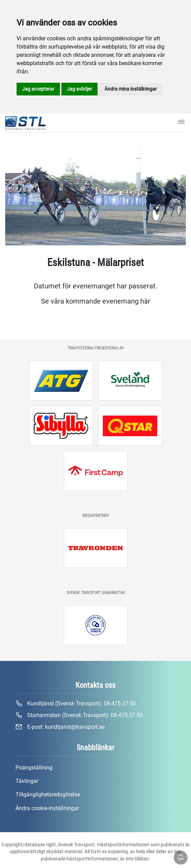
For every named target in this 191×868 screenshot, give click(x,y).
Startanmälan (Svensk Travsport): (79, 715)
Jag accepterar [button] (38, 89)
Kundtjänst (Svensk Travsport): (76, 704)
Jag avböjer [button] (79, 89)
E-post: (60, 727)
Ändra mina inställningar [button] (131, 89)
